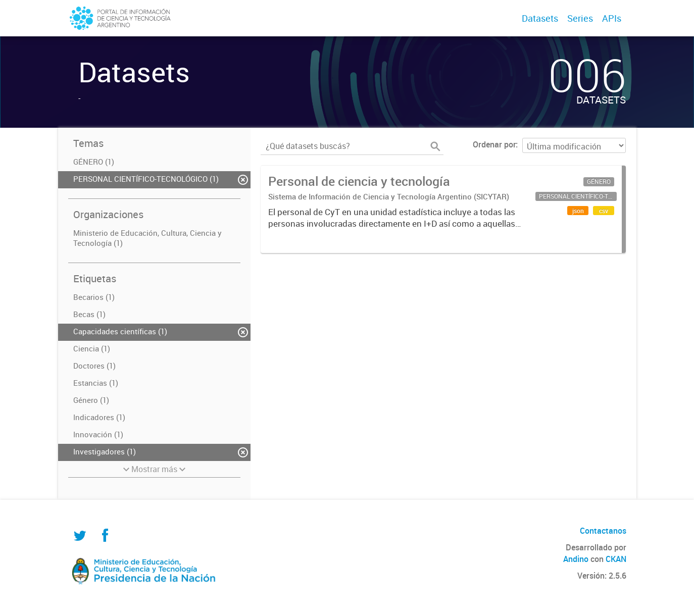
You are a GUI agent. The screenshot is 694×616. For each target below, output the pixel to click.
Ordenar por (494, 144)
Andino (576, 559)
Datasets (540, 18)
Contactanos (603, 531)
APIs (612, 18)
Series (580, 18)
